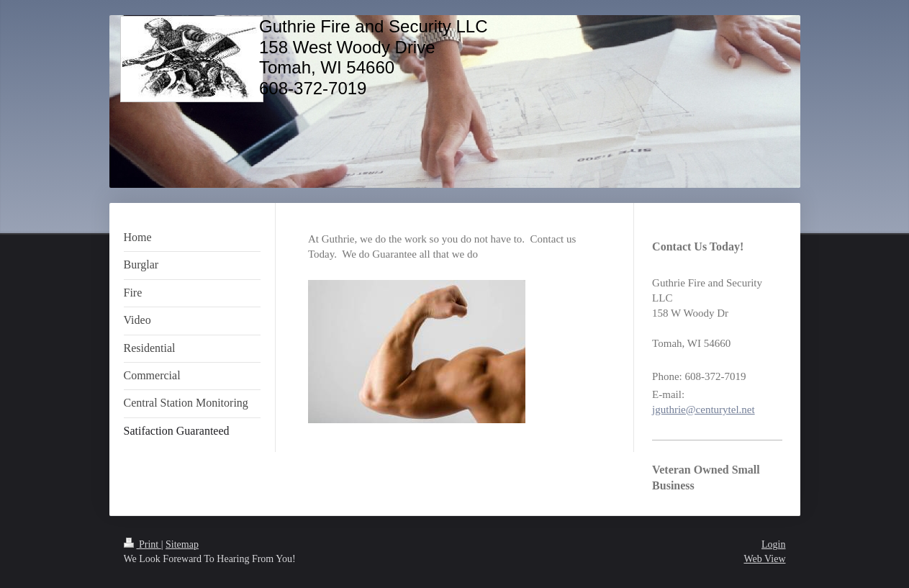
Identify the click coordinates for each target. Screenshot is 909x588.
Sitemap (182, 544)
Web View (764, 559)
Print (143, 544)
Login (773, 544)
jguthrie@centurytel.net (704, 410)
